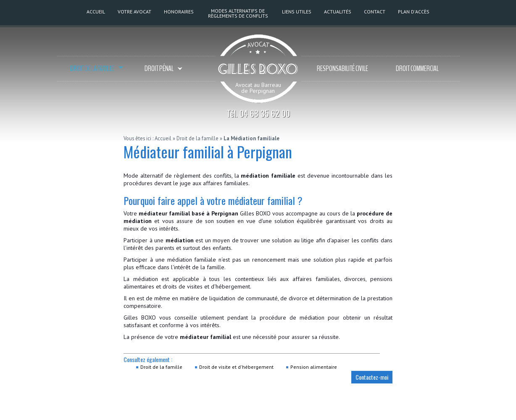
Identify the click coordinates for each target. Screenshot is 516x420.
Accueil (96, 12)
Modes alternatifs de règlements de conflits (238, 13)
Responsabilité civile (342, 68)
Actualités (338, 12)
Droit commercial (417, 68)
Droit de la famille (97, 69)
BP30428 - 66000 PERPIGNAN (200, 412)
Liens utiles (297, 12)
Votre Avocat (134, 12)
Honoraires (179, 12)
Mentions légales (344, 411)
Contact (375, 12)
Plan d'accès (414, 12)
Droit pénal (163, 69)
